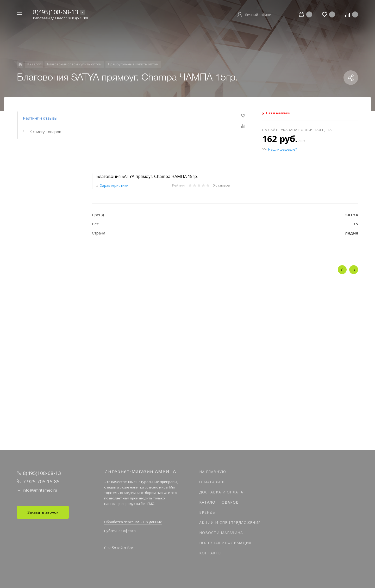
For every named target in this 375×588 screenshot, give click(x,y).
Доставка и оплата (221, 492)
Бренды (208, 512)
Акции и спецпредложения (230, 522)
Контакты (210, 553)
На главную (213, 472)
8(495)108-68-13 (56, 12)
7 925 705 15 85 (41, 481)
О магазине (212, 482)
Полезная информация (225, 543)
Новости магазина (221, 533)
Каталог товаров (219, 502)
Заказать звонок (43, 512)
